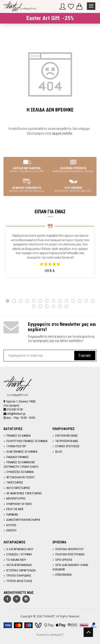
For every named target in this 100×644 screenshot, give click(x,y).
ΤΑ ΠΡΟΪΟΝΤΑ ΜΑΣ (67, 441)
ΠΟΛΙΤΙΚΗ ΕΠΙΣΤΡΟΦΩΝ (70, 554)
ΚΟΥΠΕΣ (11, 525)
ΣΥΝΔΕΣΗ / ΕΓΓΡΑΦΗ (19, 554)
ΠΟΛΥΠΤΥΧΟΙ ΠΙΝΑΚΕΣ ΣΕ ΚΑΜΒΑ (27, 441)
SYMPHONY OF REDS (19, 504)
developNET (57, 635)
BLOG (59, 452)
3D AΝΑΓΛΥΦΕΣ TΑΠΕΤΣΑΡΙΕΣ (24, 493)
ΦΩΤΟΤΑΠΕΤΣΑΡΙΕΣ (18, 488)
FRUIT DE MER (15, 509)
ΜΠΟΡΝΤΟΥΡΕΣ (16, 498)
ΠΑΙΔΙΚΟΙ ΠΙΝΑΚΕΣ (18, 457)
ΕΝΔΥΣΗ (11, 530)
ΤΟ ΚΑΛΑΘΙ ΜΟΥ (16, 560)
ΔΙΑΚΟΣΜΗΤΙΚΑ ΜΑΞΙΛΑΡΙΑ (23, 520)
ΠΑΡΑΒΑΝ (12, 515)
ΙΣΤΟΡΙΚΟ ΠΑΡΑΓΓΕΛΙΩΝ (21, 570)
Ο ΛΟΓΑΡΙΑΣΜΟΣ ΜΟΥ (20, 549)
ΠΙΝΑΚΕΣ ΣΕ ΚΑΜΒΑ (18, 436)
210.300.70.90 (13, 410)
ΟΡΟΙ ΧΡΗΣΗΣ (64, 560)
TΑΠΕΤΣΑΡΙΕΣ (15, 482)
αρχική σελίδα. (63, 133)
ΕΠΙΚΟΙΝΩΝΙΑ (63, 575)
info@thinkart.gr (15, 414)
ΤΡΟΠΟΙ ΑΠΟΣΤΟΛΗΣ (19, 581)
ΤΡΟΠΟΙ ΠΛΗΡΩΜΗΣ (19, 576)
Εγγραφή (85, 355)
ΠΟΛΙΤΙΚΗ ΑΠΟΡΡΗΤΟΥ (69, 549)
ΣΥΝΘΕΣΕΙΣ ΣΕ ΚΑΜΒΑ (20, 472)
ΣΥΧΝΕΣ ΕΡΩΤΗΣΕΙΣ (67, 446)
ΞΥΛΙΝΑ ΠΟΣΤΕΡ (16, 446)
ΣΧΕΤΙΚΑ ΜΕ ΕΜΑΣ (67, 436)
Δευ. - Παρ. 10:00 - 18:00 (19, 418)
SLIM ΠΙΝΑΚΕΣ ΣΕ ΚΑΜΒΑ (22, 452)
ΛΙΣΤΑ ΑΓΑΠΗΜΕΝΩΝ (19, 565)
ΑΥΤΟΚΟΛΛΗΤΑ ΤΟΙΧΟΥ (20, 477)
